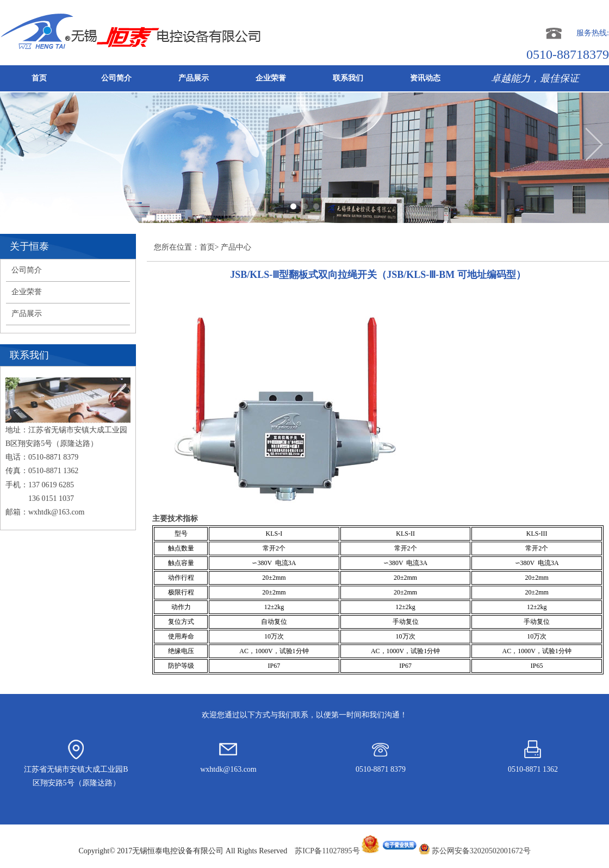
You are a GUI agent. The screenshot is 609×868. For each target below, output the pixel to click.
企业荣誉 (271, 78)
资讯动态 (425, 78)
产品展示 (194, 78)
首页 (39, 78)
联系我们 (348, 78)
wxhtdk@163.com (57, 512)
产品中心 (236, 247)
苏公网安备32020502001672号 (481, 851)
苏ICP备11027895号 (356, 851)
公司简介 (116, 78)
